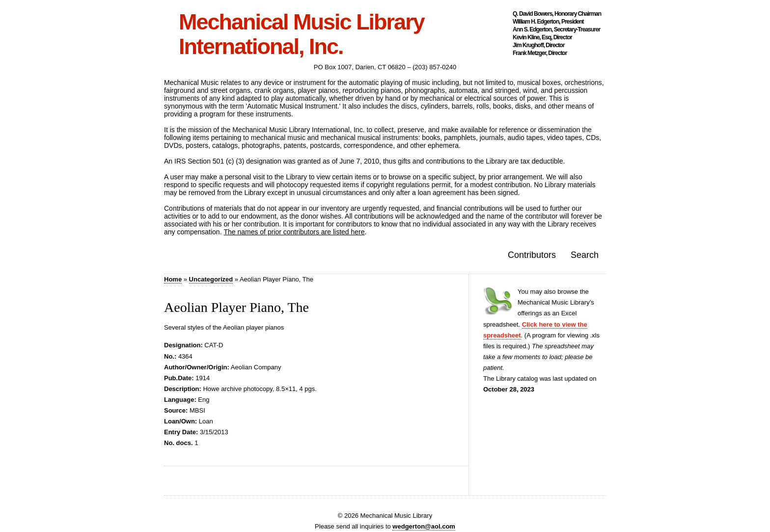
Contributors (532, 255)
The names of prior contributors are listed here (294, 232)
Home (173, 279)
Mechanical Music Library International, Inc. (302, 34)
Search (585, 255)
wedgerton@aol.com (424, 526)
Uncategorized (211, 279)
